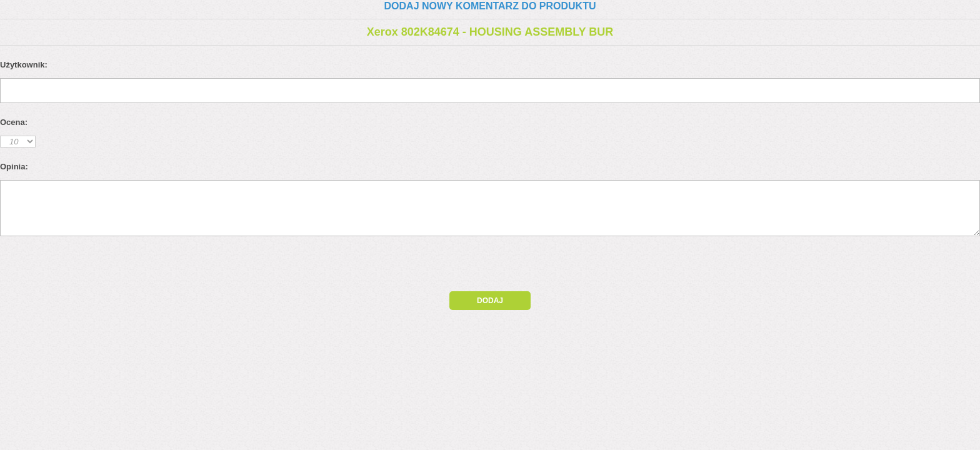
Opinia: (14, 167)
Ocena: (14, 122)
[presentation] (107, 267)
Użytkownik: (24, 65)
